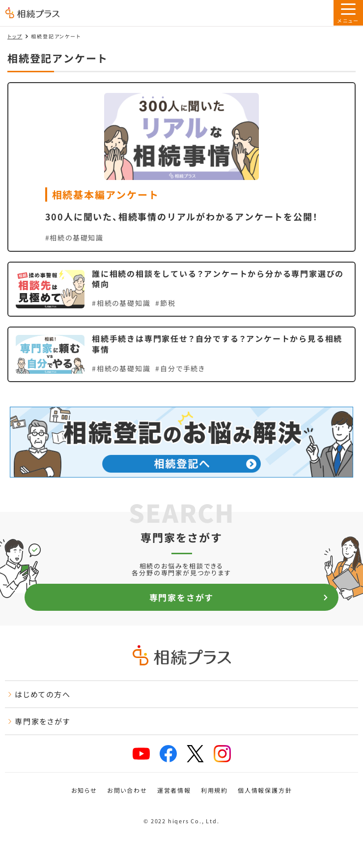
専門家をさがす (239, 597)
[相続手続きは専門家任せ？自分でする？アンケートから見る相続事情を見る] (181, 354)
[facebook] (168, 754)
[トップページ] (32, 14)
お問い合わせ (127, 790)
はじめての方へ (39, 694)
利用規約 (214, 790)
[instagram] (222, 754)
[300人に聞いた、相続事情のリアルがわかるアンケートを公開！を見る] (181, 167)
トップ (15, 36)
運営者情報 (174, 790)
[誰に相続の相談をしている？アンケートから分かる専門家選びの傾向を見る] (181, 289)
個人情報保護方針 (265, 790)
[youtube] (141, 754)
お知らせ (84, 790)
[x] (195, 754)
